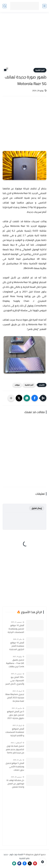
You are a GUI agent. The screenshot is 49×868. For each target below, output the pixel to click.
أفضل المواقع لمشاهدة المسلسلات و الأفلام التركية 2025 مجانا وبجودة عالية (15, 732)
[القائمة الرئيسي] (44, 6)
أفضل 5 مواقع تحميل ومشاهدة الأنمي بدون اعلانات (15, 767)
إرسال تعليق (37, 508)
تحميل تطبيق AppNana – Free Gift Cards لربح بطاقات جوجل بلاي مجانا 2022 (15, 663)
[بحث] (5, 6)
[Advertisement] (24, 42)
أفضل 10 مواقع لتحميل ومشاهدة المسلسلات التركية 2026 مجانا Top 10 (16, 629)
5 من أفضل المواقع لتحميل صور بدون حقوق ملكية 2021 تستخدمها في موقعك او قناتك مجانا (16, 715)
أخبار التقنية (40, 70)
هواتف (17, 385)
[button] (35, 398)
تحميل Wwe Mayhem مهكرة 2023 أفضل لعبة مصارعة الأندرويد (15, 698)
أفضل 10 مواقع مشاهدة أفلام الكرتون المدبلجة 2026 (17, 646)
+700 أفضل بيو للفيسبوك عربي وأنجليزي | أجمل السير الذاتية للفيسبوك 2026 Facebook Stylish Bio (15, 681)
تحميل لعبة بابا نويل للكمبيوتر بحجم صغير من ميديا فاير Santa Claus (15, 749)
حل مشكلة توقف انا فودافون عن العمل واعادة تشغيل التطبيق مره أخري (15, 784)
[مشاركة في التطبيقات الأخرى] (11, 398)
